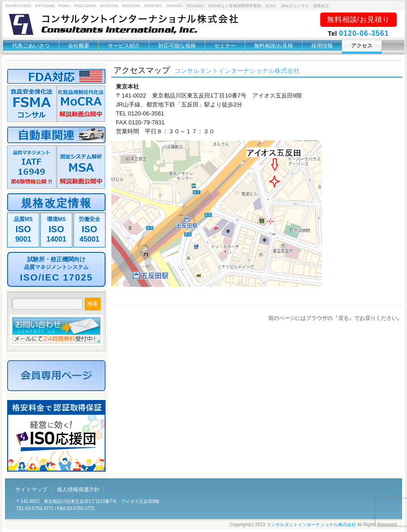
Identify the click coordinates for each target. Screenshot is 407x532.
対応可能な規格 (177, 46)
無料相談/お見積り (358, 19)
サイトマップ (31, 489)
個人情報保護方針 (78, 489)
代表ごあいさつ (31, 46)
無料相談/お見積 (273, 46)
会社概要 (79, 46)
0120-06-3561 (364, 33)
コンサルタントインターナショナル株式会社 (311, 525)
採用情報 (322, 46)
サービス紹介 (124, 46)
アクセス (362, 46)
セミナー (225, 46)
